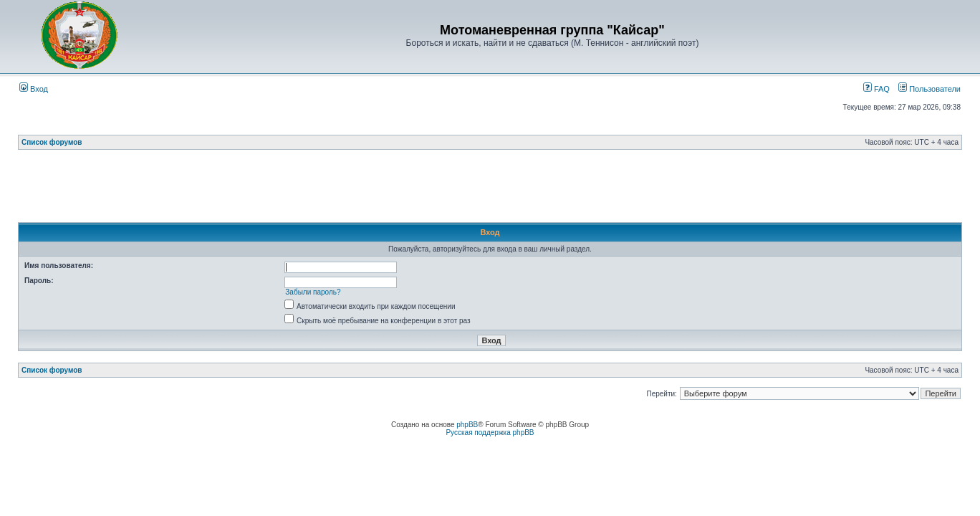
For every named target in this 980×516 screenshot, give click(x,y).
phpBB (467, 425)
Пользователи (929, 89)
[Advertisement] (490, 190)
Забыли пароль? (313, 292)
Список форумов (52, 142)
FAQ (876, 89)
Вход (34, 89)
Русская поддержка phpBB (490, 433)
